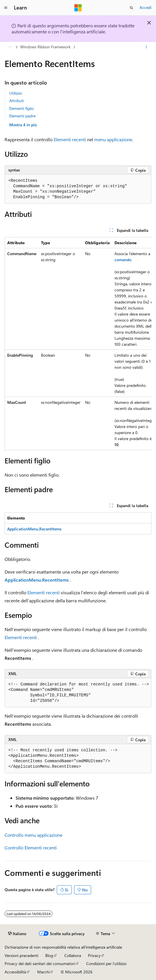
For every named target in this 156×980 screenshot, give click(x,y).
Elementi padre (22, 116)
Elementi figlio (21, 108)
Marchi (43, 972)
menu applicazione (113, 139)
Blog (49, 955)
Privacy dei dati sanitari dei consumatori (40, 963)
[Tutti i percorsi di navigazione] (10, 47)
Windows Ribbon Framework (45, 47)
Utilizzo (16, 93)
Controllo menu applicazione (33, 835)
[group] (78, 344)
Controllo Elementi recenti (31, 848)
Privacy (94, 955)
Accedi (145, 7)
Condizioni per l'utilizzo (106, 963)
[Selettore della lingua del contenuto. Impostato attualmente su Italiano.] (17, 934)
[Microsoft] (78, 8)
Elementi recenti (70, 139)
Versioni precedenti (21, 955)
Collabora (73, 955)
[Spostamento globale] (6, 8)
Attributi (17, 101)
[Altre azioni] (146, 47)
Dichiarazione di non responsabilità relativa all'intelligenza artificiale (63, 947)
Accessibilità (15, 972)
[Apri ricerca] (131, 8)
